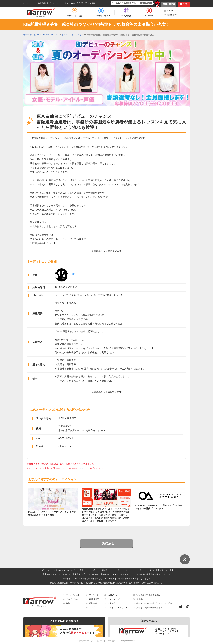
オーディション (73, 595)
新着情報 (93, 603)
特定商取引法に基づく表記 (148, 595)
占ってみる (146, 3)
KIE (73, 274)
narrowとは (113, 595)
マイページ (94, 595)
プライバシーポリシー (117, 608)
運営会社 (140, 599)
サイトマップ (113, 599)
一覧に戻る (107, 543)
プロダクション (73, 599)
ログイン (184, 4)
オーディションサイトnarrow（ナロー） (104, 641)
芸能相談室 (172, 15)
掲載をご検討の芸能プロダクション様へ (154, 603)
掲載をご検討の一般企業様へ (149, 608)
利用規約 (111, 603)
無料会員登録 (169, 4)
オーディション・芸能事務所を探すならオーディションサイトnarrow (49, 3)
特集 (68, 603)
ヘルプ (170, 11)
